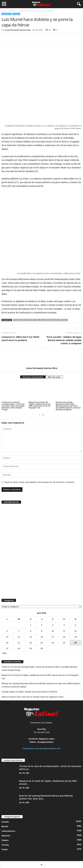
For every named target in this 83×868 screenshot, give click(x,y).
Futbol (16, 14)
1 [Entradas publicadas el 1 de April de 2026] (31, 625)
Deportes (11, 11)
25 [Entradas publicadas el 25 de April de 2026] (64, 643)
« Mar (4, 653)
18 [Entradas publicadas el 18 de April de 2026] (64, 637)
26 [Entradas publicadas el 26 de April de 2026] (75, 643)
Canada (5, 822)
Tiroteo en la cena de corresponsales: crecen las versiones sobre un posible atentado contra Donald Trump (13, 406)
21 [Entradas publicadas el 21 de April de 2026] (19, 643)
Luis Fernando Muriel (50, 320)
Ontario (5, 840)
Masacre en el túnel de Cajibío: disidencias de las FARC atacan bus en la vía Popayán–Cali (40, 405)
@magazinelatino (45, 742)
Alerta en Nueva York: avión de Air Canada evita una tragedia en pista (33, 697)
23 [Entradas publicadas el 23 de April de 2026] (42, 643)
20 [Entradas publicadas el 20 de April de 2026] (7, 643)
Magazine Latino (47, 739)
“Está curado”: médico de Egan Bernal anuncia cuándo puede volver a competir (64, 340)
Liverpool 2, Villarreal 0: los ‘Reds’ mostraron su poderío (21, 338)
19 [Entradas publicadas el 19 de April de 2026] (75, 637)
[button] (78, 4)
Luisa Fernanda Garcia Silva (18, 30)
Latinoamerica (8, 831)
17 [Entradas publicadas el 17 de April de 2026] (53, 637)
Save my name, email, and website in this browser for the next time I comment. (40, 482)
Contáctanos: (29, 748)
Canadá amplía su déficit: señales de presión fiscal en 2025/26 (29, 692)
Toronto (5, 845)
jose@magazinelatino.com (48, 748)
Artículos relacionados (33, 377)
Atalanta (18, 320)
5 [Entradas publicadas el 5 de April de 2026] (76, 625)
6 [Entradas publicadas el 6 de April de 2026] (7, 631)
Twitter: (33, 742)
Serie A (64, 320)
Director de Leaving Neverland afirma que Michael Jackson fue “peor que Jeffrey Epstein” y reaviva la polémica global (68, 406)
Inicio (3, 11)
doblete (28, 320)
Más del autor (54, 377)
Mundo (5, 826)
